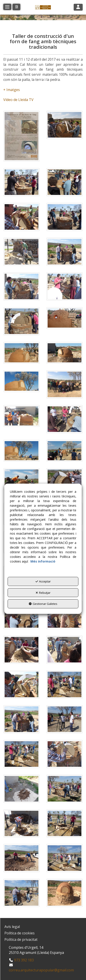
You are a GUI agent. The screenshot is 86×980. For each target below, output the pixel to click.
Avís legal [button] (12, 927)
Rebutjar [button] (43, 593)
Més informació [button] (43, 561)
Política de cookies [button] (20, 933)
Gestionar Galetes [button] (43, 604)
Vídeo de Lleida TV (18, 100)
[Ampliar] (21, 136)
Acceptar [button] (43, 581)
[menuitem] (43, 927)
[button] (43, 7)
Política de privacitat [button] (21, 939)
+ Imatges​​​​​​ (12, 90)
